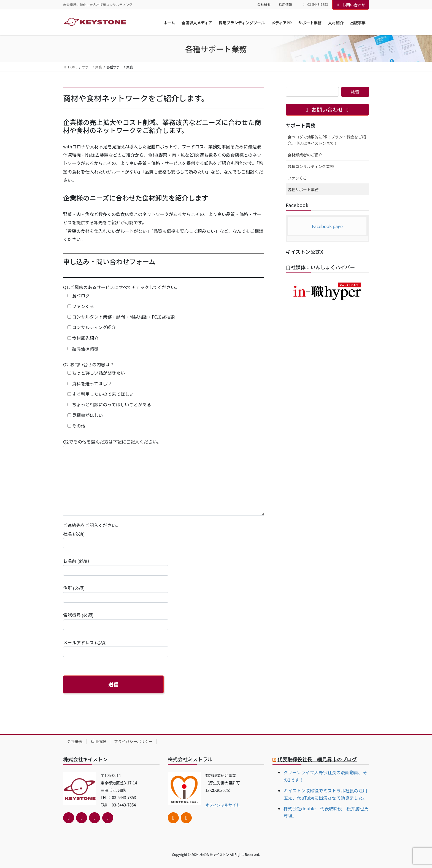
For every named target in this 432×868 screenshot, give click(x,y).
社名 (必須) (116, 539)
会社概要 (264, 4)
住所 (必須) (116, 594)
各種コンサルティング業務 (311, 166)
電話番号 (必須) (116, 621)
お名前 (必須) (116, 566)
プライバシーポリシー (133, 741)
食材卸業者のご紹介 (305, 155)
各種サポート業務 (303, 189)
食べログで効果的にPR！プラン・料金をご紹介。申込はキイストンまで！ (327, 140)
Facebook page (327, 226)
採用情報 (285, 4)
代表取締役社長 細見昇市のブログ (317, 759)
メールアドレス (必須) (116, 648)
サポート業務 (301, 125)
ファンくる (297, 178)
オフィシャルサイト (223, 805)
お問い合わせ (351, 5)
